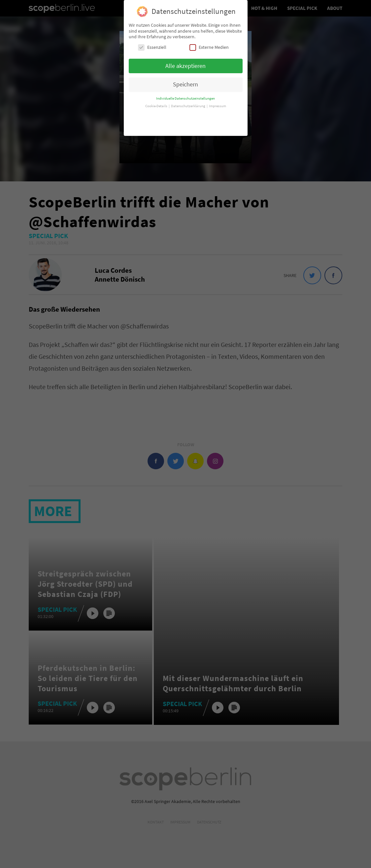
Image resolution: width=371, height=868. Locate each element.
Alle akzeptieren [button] (185, 63)
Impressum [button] (218, 103)
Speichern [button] (185, 82)
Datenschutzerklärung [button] (188, 103)
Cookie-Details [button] (157, 103)
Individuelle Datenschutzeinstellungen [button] (185, 96)
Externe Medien (209, 44)
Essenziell (152, 44)
